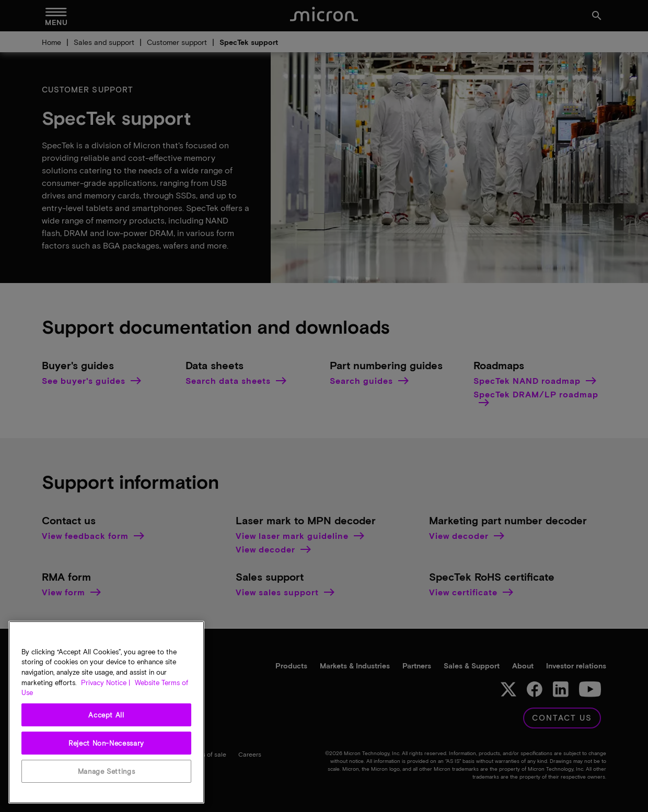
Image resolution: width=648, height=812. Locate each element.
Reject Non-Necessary (106, 743)
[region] (106, 712)
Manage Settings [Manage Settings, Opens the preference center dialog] (107, 771)
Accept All (106, 715)
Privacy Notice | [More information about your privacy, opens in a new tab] (106, 682)
